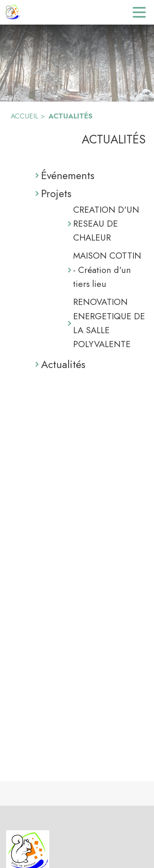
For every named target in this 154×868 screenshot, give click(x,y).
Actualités (63, 364)
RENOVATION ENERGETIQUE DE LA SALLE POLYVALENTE (109, 323)
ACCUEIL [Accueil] (24, 116)
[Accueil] (12, 12)
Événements (68, 175)
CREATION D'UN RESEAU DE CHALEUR (106, 224)
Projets (56, 193)
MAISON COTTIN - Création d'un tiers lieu (107, 270)
